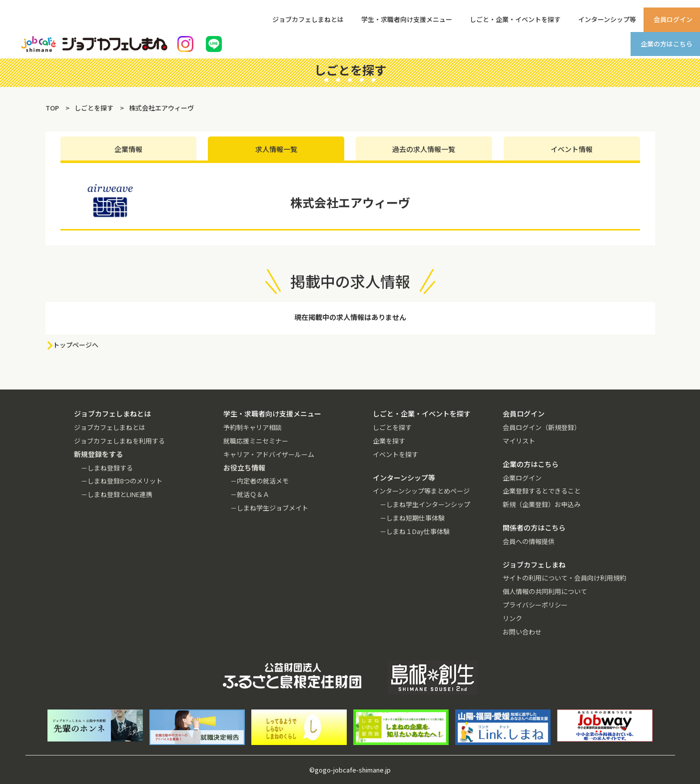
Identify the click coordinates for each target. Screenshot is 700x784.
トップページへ (76, 345)
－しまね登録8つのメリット (122, 481)
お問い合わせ (522, 632)
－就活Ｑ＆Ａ (250, 494)
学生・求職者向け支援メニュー (407, 19)
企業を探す (389, 441)
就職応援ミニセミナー (256, 441)
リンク (512, 618)
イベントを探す (395, 454)
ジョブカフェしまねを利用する (119, 441)
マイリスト (519, 441)
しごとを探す (392, 427)
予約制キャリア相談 (253, 427)
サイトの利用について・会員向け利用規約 (564, 578)
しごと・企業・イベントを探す (515, 19)
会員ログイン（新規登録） (542, 427)
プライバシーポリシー (535, 605)
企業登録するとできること (542, 491)
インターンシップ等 (607, 19)
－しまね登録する (107, 468)
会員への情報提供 (529, 541)
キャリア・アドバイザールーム (269, 454)
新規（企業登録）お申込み (542, 504)
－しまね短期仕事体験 (412, 518)
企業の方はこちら (667, 44)
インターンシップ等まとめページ (421, 491)
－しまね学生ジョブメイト (269, 508)
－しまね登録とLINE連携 (117, 494)
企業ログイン (522, 478)
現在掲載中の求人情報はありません (350, 317)
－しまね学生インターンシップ (425, 504)
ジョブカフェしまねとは (308, 19)
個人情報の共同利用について (545, 591)
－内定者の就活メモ (260, 481)
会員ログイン (673, 19)
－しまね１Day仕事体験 (415, 531)
